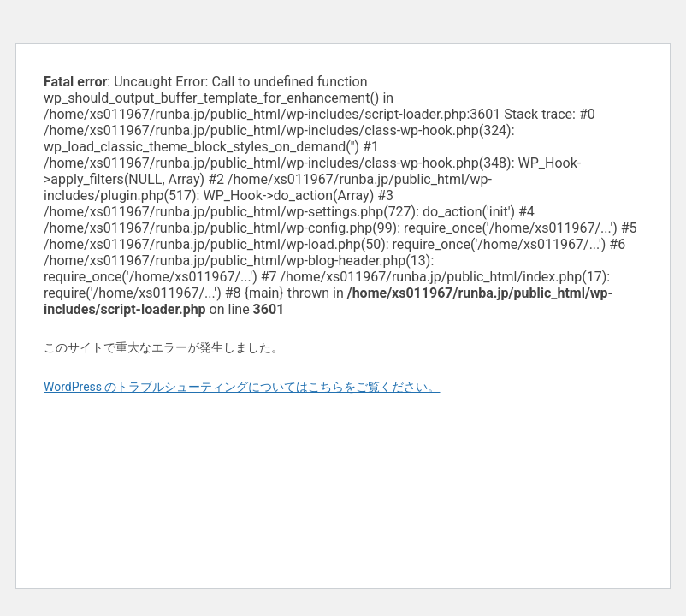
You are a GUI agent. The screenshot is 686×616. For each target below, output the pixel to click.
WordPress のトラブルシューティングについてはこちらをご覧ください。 (242, 387)
